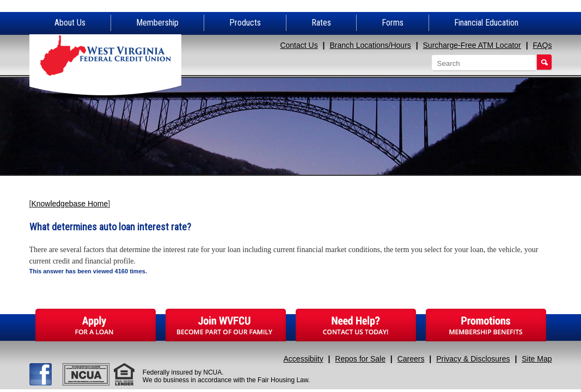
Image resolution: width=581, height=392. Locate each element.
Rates (321, 23)
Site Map (537, 359)
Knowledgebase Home (69, 204)
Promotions (486, 325)
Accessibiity (304, 359)
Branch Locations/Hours (370, 45)
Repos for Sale (360, 359)
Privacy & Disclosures (473, 359)
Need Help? (356, 325)
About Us (70, 23)
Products (245, 23)
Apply (96, 325)
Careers (411, 359)
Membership (157, 23)
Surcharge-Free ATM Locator (472, 45)
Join (226, 325)
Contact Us (299, 45)
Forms (393, 23)
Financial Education (486, 23)
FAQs (542, 45)
